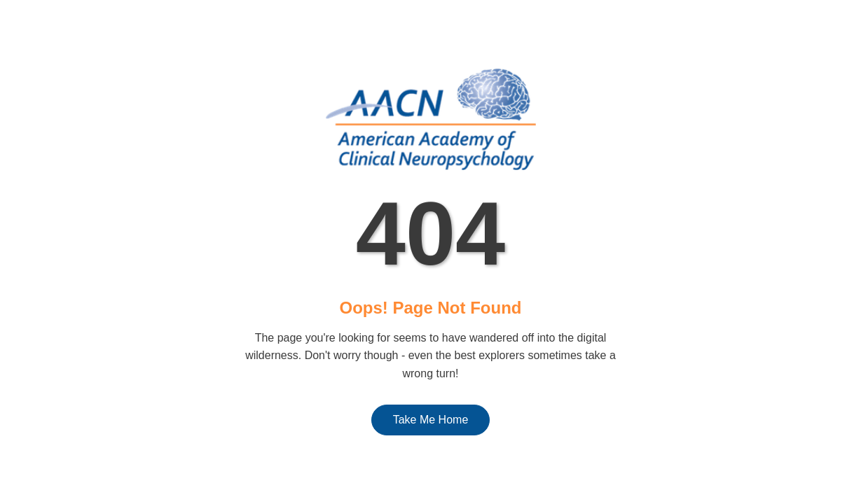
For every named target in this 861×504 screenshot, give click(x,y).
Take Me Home (431, 420)
